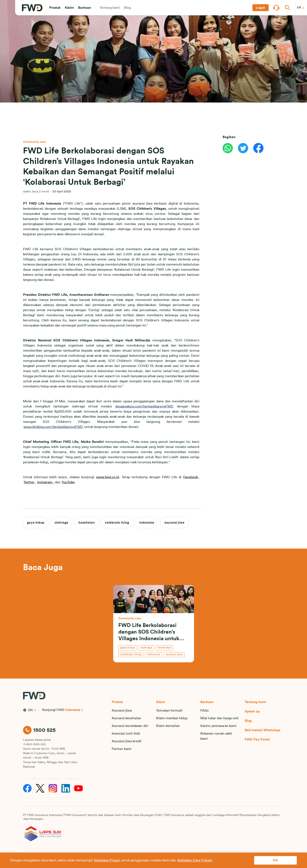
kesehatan (87, 523)
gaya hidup (36, 523)
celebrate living (117, 523)
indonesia (147, 523)
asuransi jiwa (174, 523)
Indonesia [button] (73, 710)
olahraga (61, 523)
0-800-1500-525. (35, 744)
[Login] (261, 8)
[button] (55, 8)
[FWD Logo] (32, 8)
